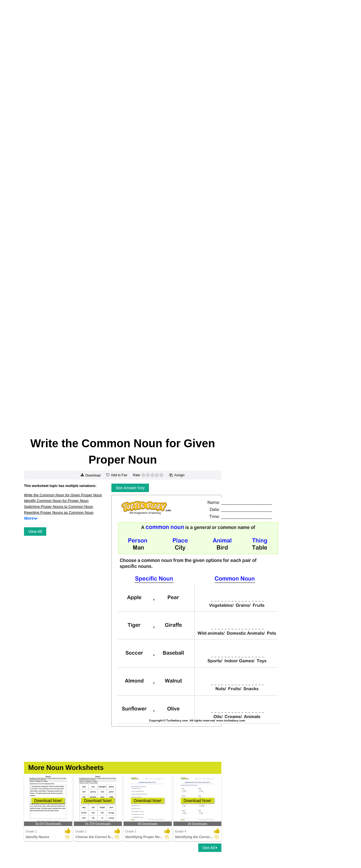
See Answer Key (130, 488)
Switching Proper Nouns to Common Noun (59, 507)
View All (35, 532)
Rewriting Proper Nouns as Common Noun (59, 512)
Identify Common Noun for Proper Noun (56, 501)
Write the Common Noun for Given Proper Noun (63, 495)
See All (210, 848)
